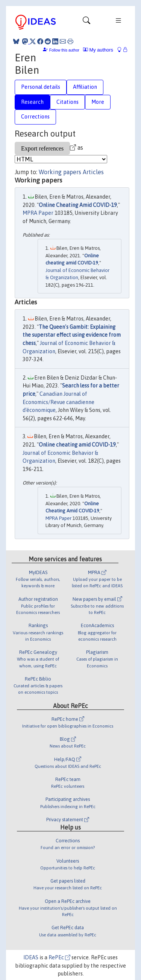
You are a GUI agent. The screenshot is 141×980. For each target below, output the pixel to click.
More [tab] (98, 102)
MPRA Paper (38, 213)
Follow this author (64, 50)
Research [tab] (32, 102)
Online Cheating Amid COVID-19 (78, 205)
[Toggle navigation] (86, 22)
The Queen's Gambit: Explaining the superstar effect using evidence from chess (72, 335)
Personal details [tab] (41, 87)
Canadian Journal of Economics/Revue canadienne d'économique (58, 402)
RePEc (59, 957)
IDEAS (31, 957)
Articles (93, 172)
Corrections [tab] (35, 117)
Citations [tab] (67, 102)
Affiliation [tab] (85, 87)
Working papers (60, 172)
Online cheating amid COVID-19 (77, 445)
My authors (98, 50)
